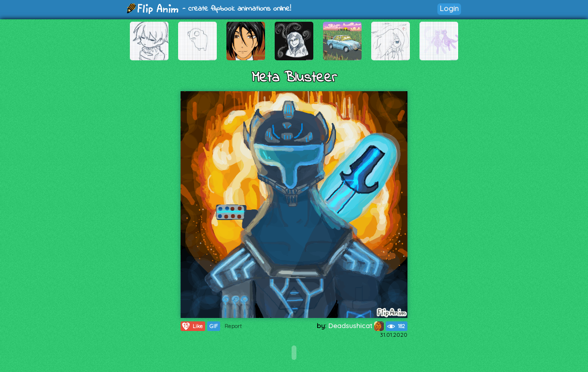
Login (449, 8)
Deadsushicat (356, 326)
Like (192, 326)
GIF (214, 326)
